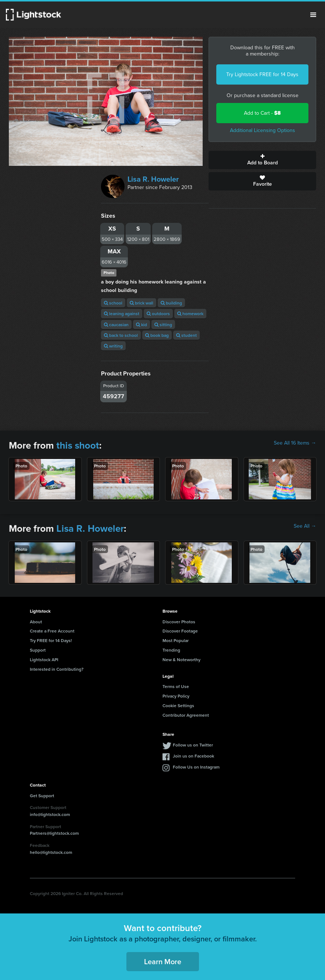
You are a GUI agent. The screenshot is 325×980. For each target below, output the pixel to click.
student (186, 335)
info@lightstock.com (50, 814)
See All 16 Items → (295, 443)
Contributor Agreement (186, 715)
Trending (171, 650)
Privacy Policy (176, 696)
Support (38, 650)
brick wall (141, 303)
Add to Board (262, 160)
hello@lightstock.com (51, 852)
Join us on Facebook (193, 756)
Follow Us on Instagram (196, 767)
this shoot (78, 445)
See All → (305, 526)
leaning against (122, 313)
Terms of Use (176, 686)
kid (141, 325)
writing (113, 346)
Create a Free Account (52, 631)
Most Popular (176, 640)
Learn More (163, 961)
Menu (313, 15)
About (36, 622)
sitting (163, 325)
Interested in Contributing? (57, 669)
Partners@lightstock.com (54, 833)
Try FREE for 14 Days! (51, 640)
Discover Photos (179, 622)
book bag (157, 335)
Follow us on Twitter (193, 745)
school (113, 303)
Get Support (42, 796)
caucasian (116, 325)
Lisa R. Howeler (153, 179)
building (171, 303)
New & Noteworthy (181, 660)
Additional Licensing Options (263, 130)
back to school (121, 335)
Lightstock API (44, 660)
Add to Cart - (262, 113)
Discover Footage (180, 631)
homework (190, 313)
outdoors (158, 313)
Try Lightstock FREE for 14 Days (262, 74)
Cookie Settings (178, 705)
